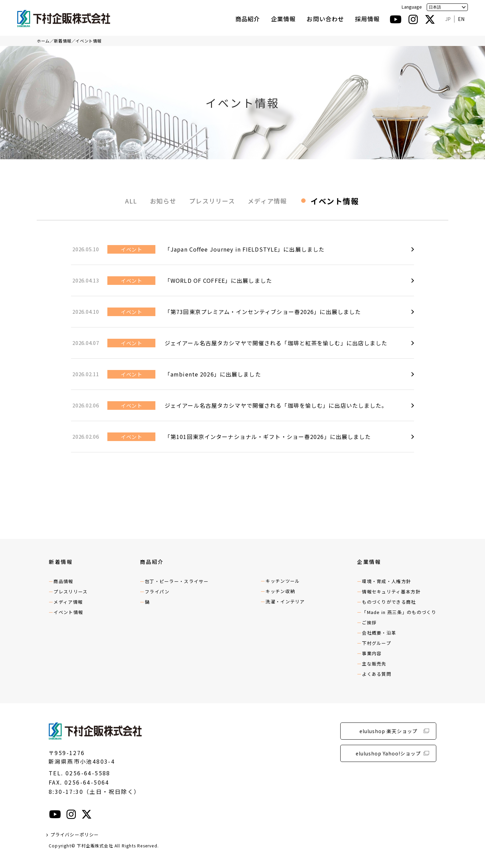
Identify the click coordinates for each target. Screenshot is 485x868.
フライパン (157, 592)
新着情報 (62, 41)
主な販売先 (374, 664)
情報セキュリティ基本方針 (391, 592)
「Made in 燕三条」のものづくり (399, 612)
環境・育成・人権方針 (386, 581)
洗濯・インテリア (285, 601)
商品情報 (63, 581)
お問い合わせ (325, 19)
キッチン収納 (280, 591)
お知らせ (163, 201)
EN (461, 19)
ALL (131, 201)
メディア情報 (267, 201)
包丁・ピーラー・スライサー (177, 581)
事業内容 (372, 653)
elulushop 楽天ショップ (388, 731)
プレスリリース (212, 201)
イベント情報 (88, 41)
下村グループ (376, 643)
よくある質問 (377, 674)
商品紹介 (248, 19)
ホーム (43, 41)
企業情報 (283, 19)
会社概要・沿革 (379, 633)
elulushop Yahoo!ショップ (388, 753)
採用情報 (367, 19)
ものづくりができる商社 (389, 602)
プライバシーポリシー (75, 835)
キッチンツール (283, 581)
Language (412, 7)
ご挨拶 (369, 622)
